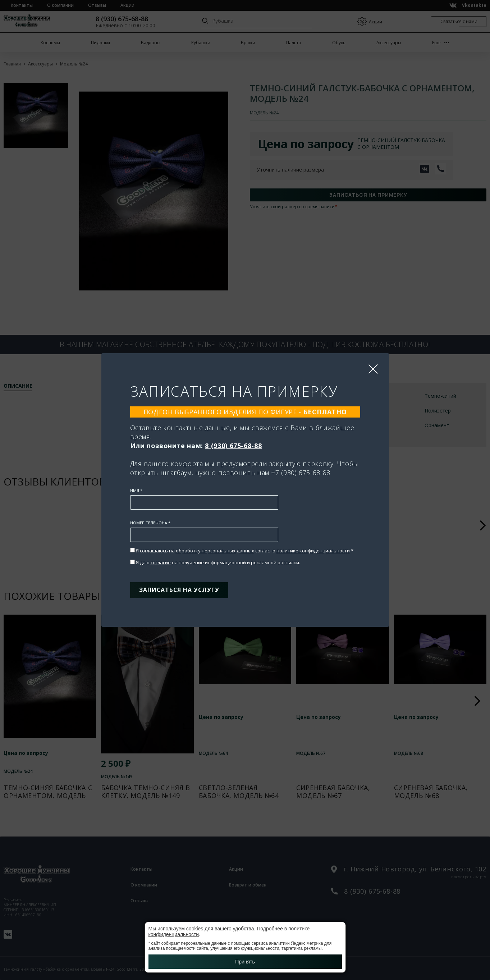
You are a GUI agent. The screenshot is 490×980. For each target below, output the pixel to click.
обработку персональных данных (215, 549)
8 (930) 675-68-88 (233, 444)
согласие (161, 561)
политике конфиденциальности (313, 549)
